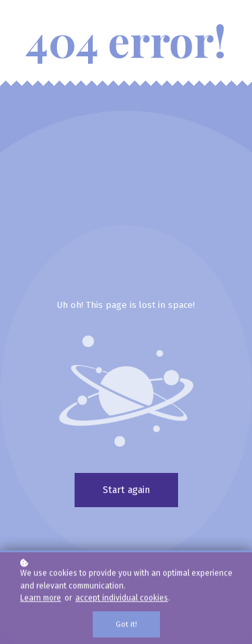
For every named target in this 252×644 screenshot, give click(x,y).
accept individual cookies (122, 599)
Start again (126, 490)
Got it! (126, 626)
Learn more (41, 599)
